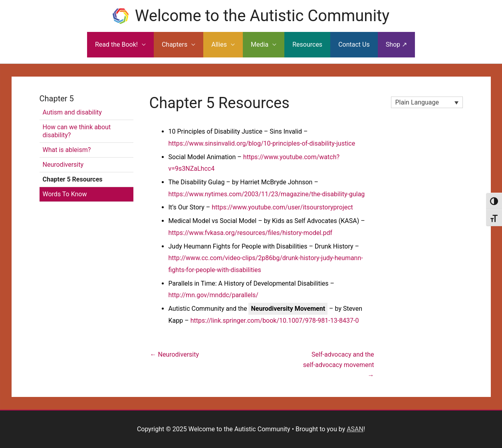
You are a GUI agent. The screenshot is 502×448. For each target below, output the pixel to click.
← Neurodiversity (175, 354)
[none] (427, 102)
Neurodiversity (63, 165)
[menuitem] (427, 102)
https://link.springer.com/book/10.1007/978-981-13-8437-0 (275, 321)
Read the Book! (116, 44)
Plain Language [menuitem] (417, 102)
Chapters (175, 44)
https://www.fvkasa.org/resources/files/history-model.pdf (251, 233)
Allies (219, 44)
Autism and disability (72, 112)
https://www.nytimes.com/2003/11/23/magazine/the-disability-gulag (267, 194)
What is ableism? (67, 150)
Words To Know (65, 194)
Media (260, 44)
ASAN (355, 429)
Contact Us (354, 44)
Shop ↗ (396, 44)
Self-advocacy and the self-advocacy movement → (339, 357)
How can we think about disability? (77, 131)
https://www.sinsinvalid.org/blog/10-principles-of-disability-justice (262, 143)
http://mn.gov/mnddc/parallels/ (213, 295)
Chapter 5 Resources (73, 179)
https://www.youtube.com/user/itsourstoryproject (282, 207)
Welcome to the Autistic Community (262, 16)
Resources (307, 44)
